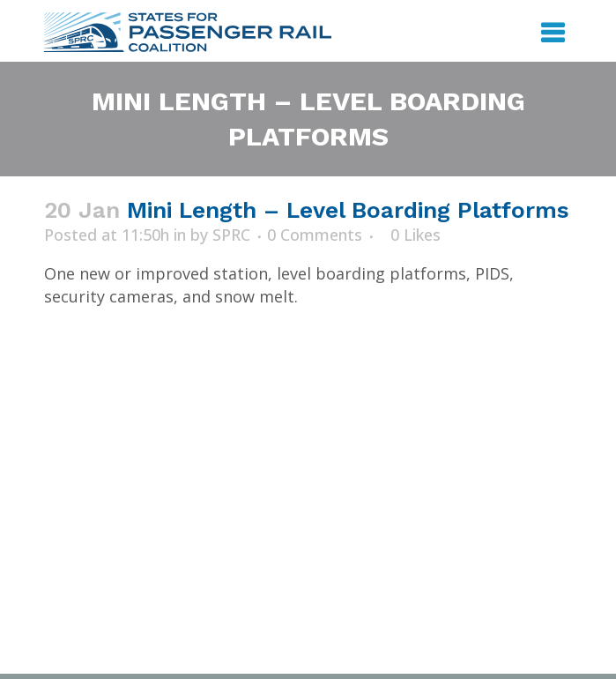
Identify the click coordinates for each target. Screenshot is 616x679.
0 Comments (315, 235)
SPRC (231, 235)
